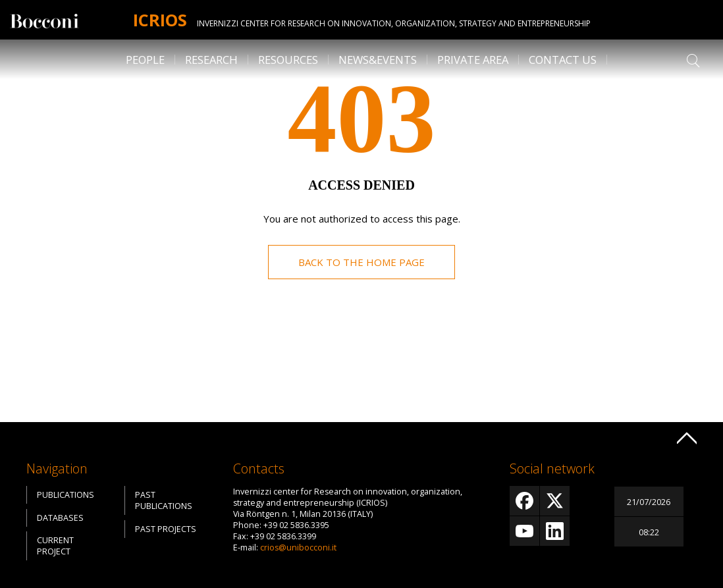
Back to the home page (361, 262)
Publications (66, 495)
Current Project (55, 546)
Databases (60, 518)
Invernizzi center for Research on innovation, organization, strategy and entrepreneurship (394, 23)
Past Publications (164, 500)
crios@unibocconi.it (298, 548)
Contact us (563, 60)
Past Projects (166, 529)
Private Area (473, 60)
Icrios (160, 20)
